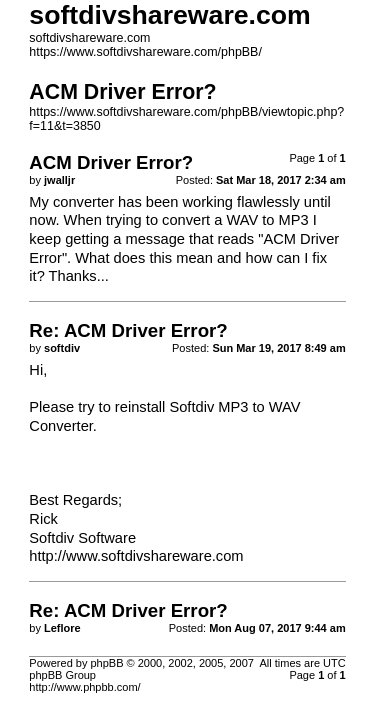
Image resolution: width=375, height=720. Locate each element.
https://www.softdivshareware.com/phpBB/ (145, 52)
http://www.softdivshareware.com (136, 556)
